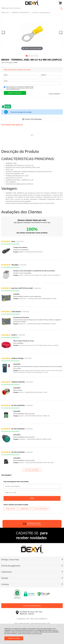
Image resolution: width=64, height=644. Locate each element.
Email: (6, 81)
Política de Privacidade (34, 633)
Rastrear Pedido (14, 560)
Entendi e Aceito (14, 638)
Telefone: (44, 75)
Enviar (32, 498)
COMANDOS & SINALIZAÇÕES (21, 12)
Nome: (6, 75)
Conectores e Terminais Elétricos (41, 13)
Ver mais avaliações (32, 470)
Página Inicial (5, 12)
